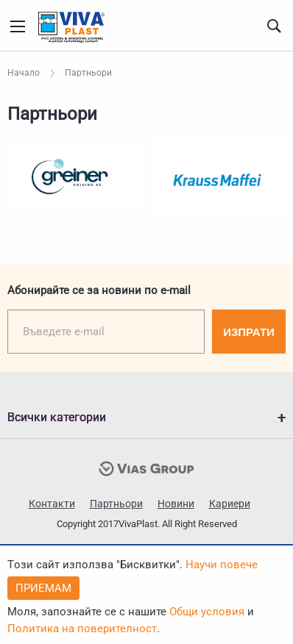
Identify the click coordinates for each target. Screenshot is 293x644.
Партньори (116, 504)
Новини (176, 504)
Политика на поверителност (82, 629)
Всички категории (57, 417)
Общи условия (207, 612)
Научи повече (222, 565)
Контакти (52, 504)
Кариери (230, 504)
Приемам (43, 588)
